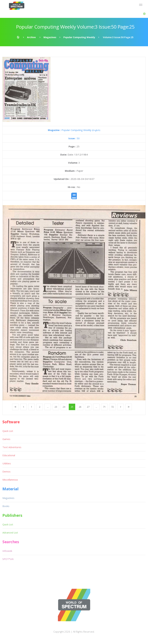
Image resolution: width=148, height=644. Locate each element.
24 (64, 407)
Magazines (50, 37)
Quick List (8, 431)
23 (56, 407)
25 (72, 407)
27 (88, 407)
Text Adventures (12, 447)
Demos (6, 471)
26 (80, 407)
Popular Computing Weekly (79, 37)
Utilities (7, 463)
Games (6, 439)
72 (112, 407)
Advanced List (10, 533)
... (48, 407)
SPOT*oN (8, 559)
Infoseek (7, 551)
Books (6, 506)
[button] (144, 14)
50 (74, 138)
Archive (31, 37)
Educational (9, 455)
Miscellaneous (10, 480)
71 (104, 407)
